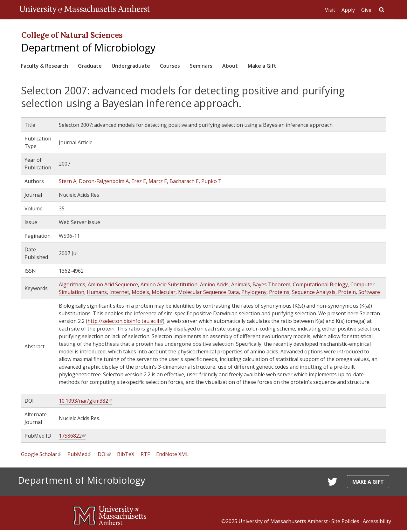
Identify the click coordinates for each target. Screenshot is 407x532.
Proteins (279, 294)
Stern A (68, 183)
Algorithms (72, 287)
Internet (119, 294)
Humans (97, 294)
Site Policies (345, 523)
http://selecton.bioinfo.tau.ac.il (125, 323)
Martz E (158, 183)
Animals (241, 287)
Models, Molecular (154, 294)
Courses (195, 67)
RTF (145, 456)
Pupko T (211, 183)
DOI (104, 457)
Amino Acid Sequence (113, 287)
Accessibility (377, 523)
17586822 (72, 438)
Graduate (102, 67)
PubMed (79, 457)
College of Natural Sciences (72, 35)
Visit (330, 10)
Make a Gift (302, 67)
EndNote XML (172, 456)
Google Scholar (41, 457)
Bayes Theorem (271, 287)
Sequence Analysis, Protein (324, 294)
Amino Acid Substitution (169, 287)
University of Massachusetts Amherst (283, 523)
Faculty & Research (49, 67)
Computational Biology (320, 287)
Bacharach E (184, 183)
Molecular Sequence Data (208, 294)
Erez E (139, 183)
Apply (348, 10)
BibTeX (126, 456)
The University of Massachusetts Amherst (84, 10)
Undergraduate (149, 67)
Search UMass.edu (382, 10)
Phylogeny (254, 294)
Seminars (231, 67)
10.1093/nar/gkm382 (85, 403)
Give (366, 10)
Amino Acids (214, 287)
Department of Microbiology (88, 48)
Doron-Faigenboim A (104, 183)
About (265, 67)
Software (369, 294)
